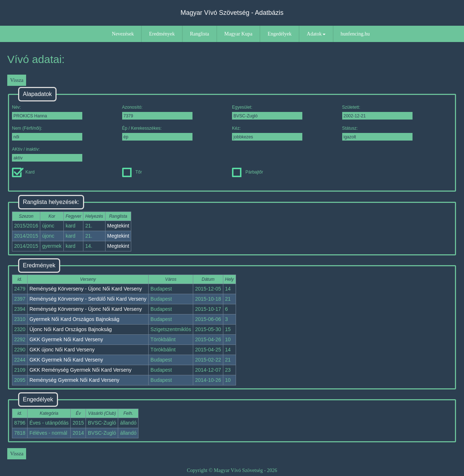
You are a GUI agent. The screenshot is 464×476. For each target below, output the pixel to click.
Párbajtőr (248, 172)
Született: (377, 112)
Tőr (132, 172)
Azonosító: (157, 112)
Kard (23, 172)
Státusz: (377, 133)
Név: (47, 112)
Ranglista (200, 34)
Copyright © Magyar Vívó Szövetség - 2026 (232, 470)
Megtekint (118, 226)
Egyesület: (267, 112)
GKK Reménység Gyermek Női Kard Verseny (80, 370)
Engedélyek (279, 34)
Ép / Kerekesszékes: (157, 133)
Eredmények (162, 34)
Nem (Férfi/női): (47, 133)
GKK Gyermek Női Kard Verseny (66, 339)
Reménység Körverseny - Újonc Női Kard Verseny (86, 289)
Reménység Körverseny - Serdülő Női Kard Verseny (88, 299)
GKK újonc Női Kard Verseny (62, 350)
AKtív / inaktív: (47, 154)
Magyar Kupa (238, 34)
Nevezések (123, 34)
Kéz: (267, 133)
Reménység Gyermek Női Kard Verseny (74, 380)
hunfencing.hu (355, 34)
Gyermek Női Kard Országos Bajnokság (74, 319)
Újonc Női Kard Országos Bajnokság (71, 329)
